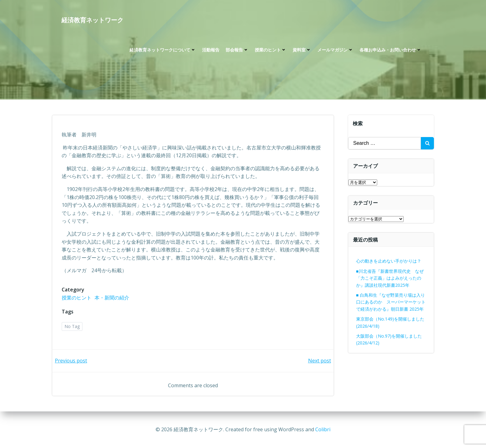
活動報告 (211, 50)
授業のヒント (271, 50)
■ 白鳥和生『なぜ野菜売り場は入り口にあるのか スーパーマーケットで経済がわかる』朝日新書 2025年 (391, 302)
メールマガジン (335, 50)
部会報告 (237, 50)
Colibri (323, 429)
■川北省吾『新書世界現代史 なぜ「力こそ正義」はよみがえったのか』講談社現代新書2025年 (390, 278)
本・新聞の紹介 (112, 298)
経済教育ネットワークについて (163, 50)
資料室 (302, 50)
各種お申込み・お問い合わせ (391, 50)
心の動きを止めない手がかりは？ (389, 261)
